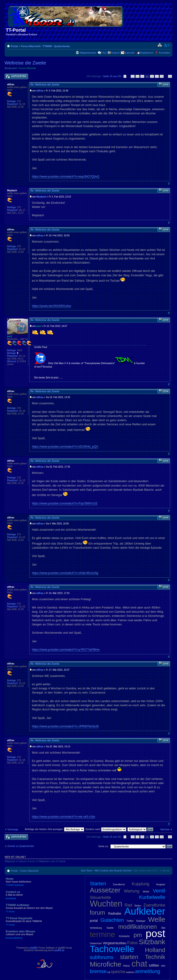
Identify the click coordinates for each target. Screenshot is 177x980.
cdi (109, 972)
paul (39, 326)
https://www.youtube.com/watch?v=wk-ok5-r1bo (63, 817)
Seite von (112, 76)
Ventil (159, 891)
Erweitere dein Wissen (39, 934)
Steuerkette (100, 898)
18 (162, 76)
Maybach (41, 197)
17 (157, 76)
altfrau (40, 91)
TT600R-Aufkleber (39, 908)
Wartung (132, 891)
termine (102, 934)
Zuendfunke (154, 905)
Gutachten (112, 920)
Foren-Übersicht (31, 46)
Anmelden (164, 53)
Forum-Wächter (27, 68)
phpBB (33, 948)
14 (142, 76)
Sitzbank (152, 942)
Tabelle (110, 928)
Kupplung (141, 884)
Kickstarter (124, 936)
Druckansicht (160, 45)
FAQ (104, 53)
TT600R (47, 46)
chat (139, 964)
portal (94, 921)
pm (138, 935)
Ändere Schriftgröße (167, 45)
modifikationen (138, 927)
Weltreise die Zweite (25, 63)
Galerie (116, 53)
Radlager (141, 921)
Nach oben (169, 184)
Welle (157, 919)
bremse (98, 971)
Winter (146, 892)
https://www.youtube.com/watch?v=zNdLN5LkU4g (65, 573)
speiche (118, 972)
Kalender (130, 53)
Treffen (130, 921)
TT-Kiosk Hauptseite (39, 921)
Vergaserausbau (115, 943)
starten (129, 957)
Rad (128, 905)
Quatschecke (62, 46)
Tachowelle (112, 949)
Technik (155, 957)
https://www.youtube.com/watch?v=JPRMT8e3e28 (65, 726)
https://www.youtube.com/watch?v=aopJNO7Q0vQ (65, 176)
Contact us (39, 895)
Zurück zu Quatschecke (21, 846)
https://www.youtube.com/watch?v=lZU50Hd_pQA (65, 446)
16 (152, 76)
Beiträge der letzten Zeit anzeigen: (55, 829)
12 (133, 76)
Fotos (132, 943)
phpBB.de (59, 950)
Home (39, 882)
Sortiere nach (106, 829)
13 (137, 76)
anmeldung (148, 971)
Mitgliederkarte (88, 53)
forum (97, 913)
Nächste (165, 829)
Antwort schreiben (16, 77)
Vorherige (13, 829)
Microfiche (105, 964)
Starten (98, 884)
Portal (14, 46)
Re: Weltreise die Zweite (45, 85)
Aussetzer (105, 890)
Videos (126, 966)
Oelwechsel (96, 943)
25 (170, 76)
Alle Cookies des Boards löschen (113, 870)
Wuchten (106, 904)
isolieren (130, 972)
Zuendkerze (119, 884)
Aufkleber (145, 911)
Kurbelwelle (152, 897)
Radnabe (115, 913)
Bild (163, 928)
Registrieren (147, 53)
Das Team (87, 870)
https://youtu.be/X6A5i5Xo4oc (52, 306)
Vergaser (161, 884)
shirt (163, 966)
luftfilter (154, 965)
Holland (155, 950)
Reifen (138, 906)
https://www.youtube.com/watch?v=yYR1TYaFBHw (66, 650)
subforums (102, 957)
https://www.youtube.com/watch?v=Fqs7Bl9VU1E (65, 503)
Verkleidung (96, 928)
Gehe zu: (103, 846)
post (155, 933)
